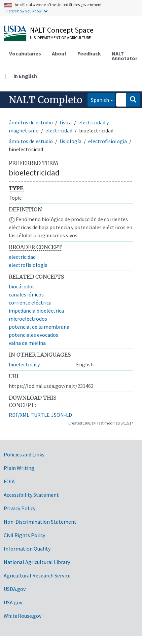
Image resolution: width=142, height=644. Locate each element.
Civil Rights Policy (24, 535)
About (59, 53)
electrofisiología (108, 141)
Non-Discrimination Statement (40, 522)
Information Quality (27, 549)
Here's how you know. (24, 11)
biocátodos (22, 286)
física (66, 122)
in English (25, 76)
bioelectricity (24, 364)
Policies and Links (24, 454)
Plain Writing (19, 468)
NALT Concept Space (62, 30)
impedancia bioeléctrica (36, 311)
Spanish (98, 99)
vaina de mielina (27, 343)
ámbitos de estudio (31, 122)
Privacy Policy (20, 508)
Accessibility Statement (31, 495)
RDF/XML (19, 415)
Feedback (89, 53)
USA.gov (13, 602)
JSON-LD (62, 415)
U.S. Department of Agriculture (60, 37)
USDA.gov (15, 589)
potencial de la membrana (39, 327)
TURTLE (40, 415)
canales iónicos (26, 294)
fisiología (70, 141)
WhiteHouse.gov (23, 616)
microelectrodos (28, 319)
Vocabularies (25, 53)
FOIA (9, 481)
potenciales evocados (33, 335)
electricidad (59, 130)
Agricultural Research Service (37, 575)
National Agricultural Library (37, 562)
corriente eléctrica (30, 303)
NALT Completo (46, 100)
